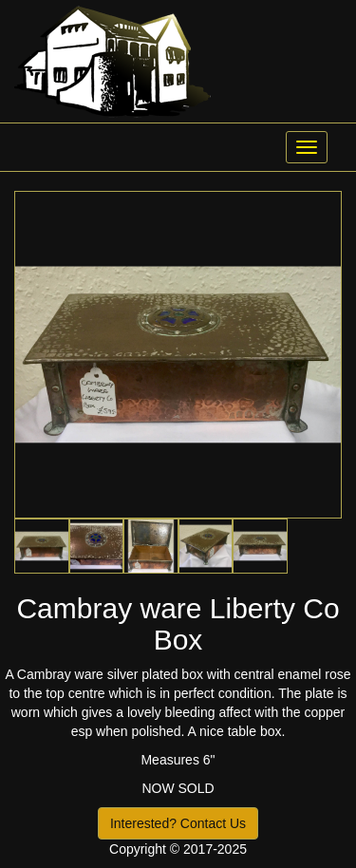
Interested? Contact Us (178, 823)
